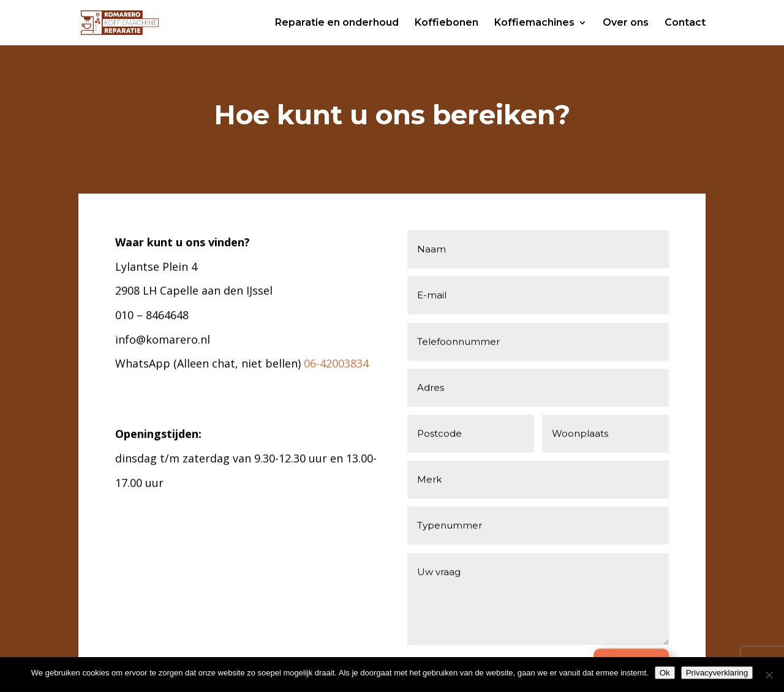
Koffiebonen (447, 23)
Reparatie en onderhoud (337, 23)
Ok (665, 673)
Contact (685, 23)
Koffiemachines (534, 23)
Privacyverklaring (717, 673)
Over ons (626, 23)
